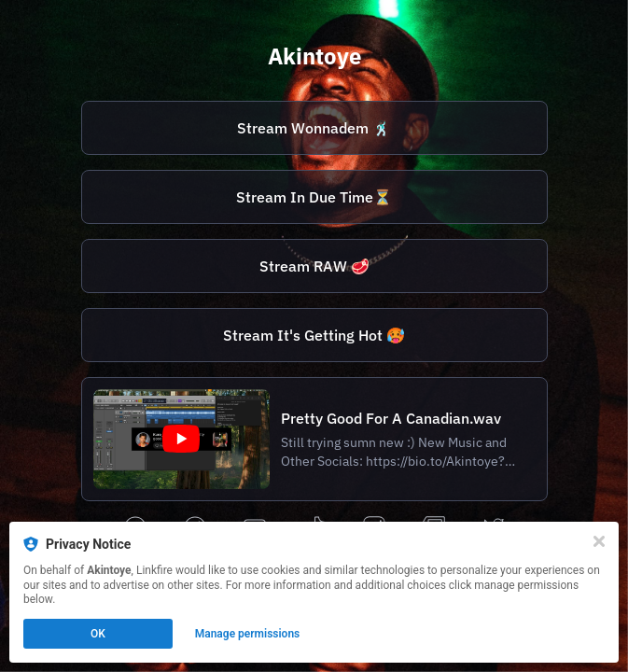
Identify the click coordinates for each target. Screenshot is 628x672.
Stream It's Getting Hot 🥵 (314, 335)
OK (98, 634)
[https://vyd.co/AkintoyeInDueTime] (314, 197)
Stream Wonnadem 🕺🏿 (314, 128)
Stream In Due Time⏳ (314, 197)
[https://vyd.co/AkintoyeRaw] (314, 266)
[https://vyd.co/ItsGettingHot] (314, 335)
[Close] (599, 541)
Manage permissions (248, 634)
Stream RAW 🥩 (314, 266)
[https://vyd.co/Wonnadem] (314, 128)
